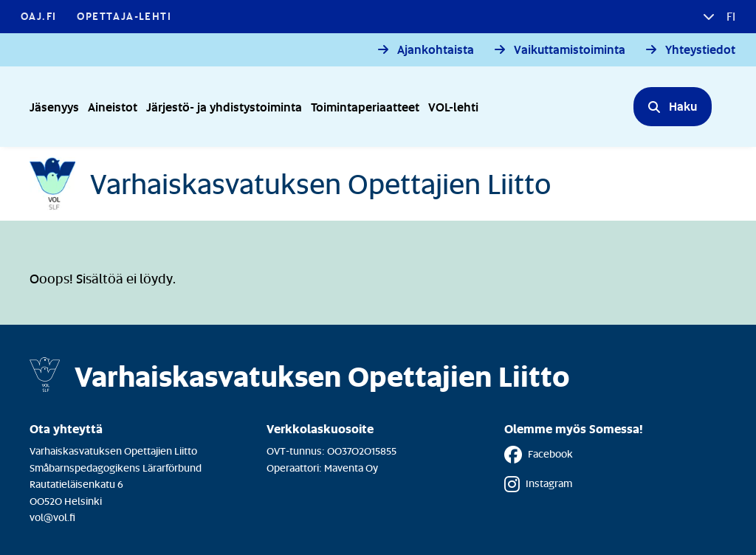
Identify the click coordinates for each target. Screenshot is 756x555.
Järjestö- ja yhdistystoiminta (224, 107)
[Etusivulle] (290, 184)
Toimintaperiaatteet (365, 107)
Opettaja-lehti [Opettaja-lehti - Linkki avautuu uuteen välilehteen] (124, 16)
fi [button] (729, 16)
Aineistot (113, 107)
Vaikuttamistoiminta (570, 50)
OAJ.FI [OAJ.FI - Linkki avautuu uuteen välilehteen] (38, 16)
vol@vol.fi (52, 517)
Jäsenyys (54, 107)
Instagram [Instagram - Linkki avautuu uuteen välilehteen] (538, 484)
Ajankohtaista (436, 50)
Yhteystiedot (700, 50)
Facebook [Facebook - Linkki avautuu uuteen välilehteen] (539, 455)
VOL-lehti (453, 107)
